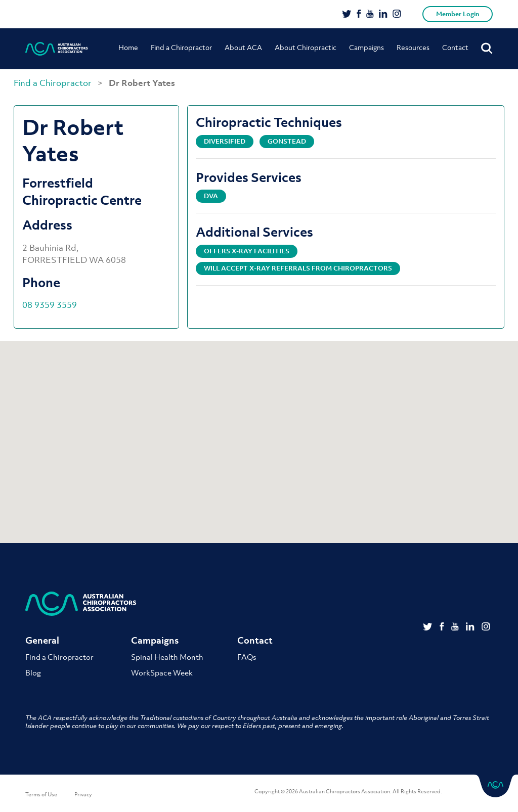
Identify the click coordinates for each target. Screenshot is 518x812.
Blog (33, 672)
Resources (413, 47)
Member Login (458, 14)
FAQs (247, 657)
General (42, 640)
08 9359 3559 (50, 305)
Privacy (83, 794)
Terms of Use (41, 794)
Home (128, 47)
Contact (455, 47)
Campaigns (366, 47)
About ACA (243, 47)
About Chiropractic (306, 47)
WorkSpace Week (162, 672)
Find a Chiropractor (181, 47)
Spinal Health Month (167, 657)
